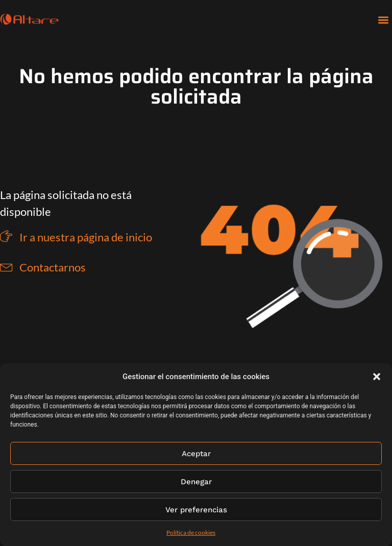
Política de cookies (191, 532)
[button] (377, 377)
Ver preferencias (196, 510)
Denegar (196, 482)
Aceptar (196, 454)
